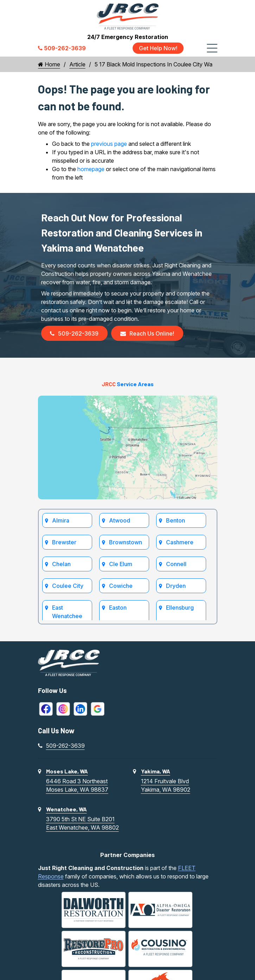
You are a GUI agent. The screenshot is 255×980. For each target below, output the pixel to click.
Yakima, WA (156, 771)
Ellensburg (180, 608)
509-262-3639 (75, 333)
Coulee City (68, 586)
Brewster (65, 542)
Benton (176, 520)
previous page (109, 144)
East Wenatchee (68, 612)
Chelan (62, 564)
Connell (177, 564)
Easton (118, 608)
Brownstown (126, 542)
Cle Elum (121, 564)
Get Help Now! (158, 48)
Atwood (120, 520)
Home (49, 64)
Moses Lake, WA (67, 771)
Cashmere (180, 542)
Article (77, 64)
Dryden (176, 586)
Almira (61, 520)
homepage (91, 169)
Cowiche (121, 586)
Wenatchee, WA (66, 809)
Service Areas (128, 384)
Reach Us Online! (148, 333)
